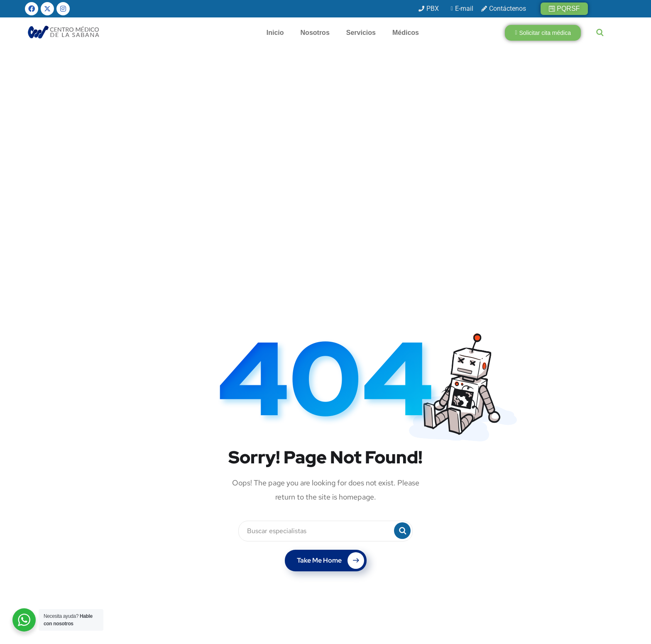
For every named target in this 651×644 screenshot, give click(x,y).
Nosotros (315, 33)
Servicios (361, 33)
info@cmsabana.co (260, 560)
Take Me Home (330, 357)
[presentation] (487, 569)
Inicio (275, 33)
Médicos (406, 33)
